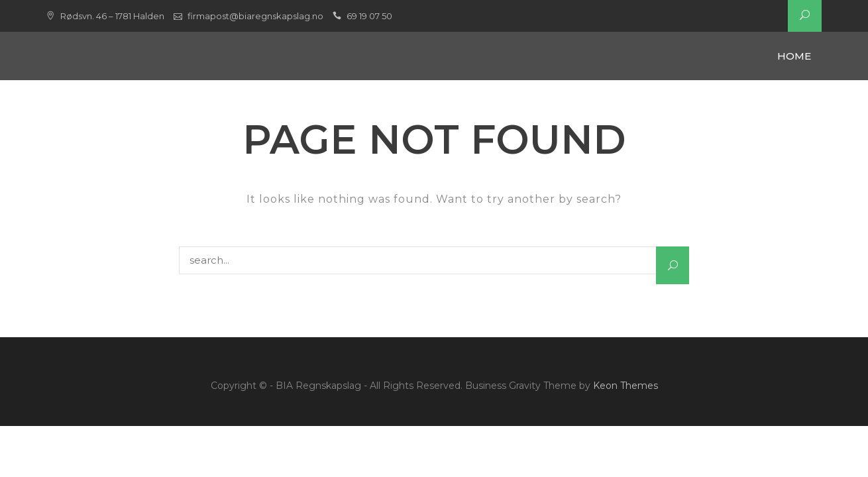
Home (794, 56)
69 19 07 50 (369, 16)
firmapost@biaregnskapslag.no (255, 16)
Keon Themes (625, 386)
